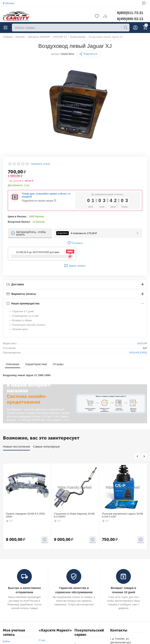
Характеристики (36, 364)
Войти (6, 641)
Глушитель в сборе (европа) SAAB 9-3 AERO (74, 515)
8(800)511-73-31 (130, 13)
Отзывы (58, 364)
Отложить (75, 243)
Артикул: (55, 54)
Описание (13, 364)
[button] (89, 54)
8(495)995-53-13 (130, 19)
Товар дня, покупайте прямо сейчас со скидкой (46, 195)
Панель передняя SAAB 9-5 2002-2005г (26, 515)
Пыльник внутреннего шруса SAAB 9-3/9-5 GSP (123, 515)
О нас (42, 640)
